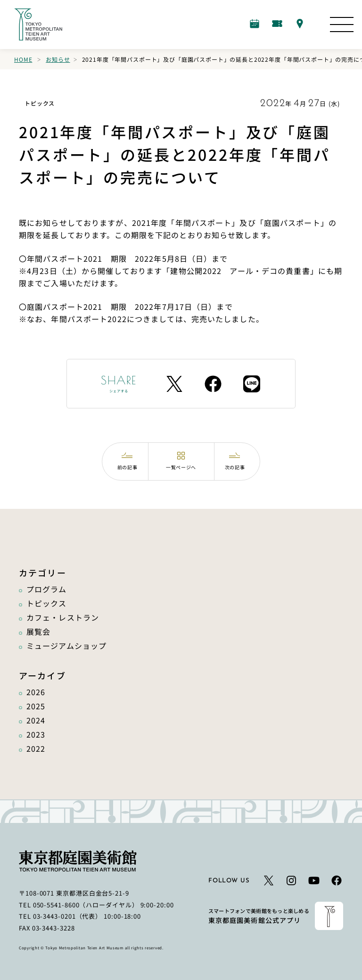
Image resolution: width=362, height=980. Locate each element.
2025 (36, 706)
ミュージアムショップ (66, 646)
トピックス (47, 603)
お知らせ (58, 59)
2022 (36, 748)
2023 (36, 734)
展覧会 (38, 631)
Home (23, 59)
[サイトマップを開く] (342, 25)
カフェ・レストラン (63, 617)
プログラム (47, 589)
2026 (36, 692)
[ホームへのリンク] (38, 25)
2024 (36, 720)
